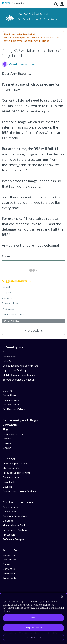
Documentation (11, 400)
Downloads (9, 482)
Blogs (6, 429)
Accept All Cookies (33, 628)
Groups (7, 448)
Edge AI (7, 361)
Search (56, 4)
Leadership (9, 555)
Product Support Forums (16, 473)
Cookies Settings (33, 638)
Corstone (8, 521)
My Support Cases (13, 468)
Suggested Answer (15, 281)
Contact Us (9, 569)
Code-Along (9, 395)
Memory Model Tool (14, 525)
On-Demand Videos (14, 409)
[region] (33, 618)
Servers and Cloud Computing (19, 380)
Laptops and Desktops (15, 370)
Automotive (9, 356)
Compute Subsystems (15, 516)
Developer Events (13, 434)
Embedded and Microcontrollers (20, 366)
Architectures (11, 507)
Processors (9, 535)
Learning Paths (11, 404)
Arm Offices (9, 559)
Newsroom (9, 573)
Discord (7, 438)
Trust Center (10, 578)
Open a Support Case (15, 463)
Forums (7, 443)
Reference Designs (13, 539)
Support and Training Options (19, 491)
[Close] (62, 597)
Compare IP (9, 511)
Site (50, 4)
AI (4, 352)
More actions (33, 330)
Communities (10, 425)
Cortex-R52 (13, 321)
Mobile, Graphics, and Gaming (19, 375)
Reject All (33, 618)
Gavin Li (14, 64)
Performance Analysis (15, 530)
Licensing (8, 487)
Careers (7, 564)
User (62, 4)
